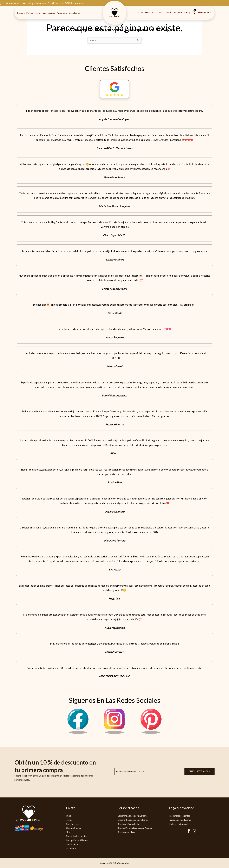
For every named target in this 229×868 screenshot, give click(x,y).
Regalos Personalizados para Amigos (135, 828)
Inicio (69, 816)
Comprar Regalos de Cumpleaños (133, 820)
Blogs (69, 832)
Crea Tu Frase (73, 824)
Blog (188, 12)
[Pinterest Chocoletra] (151, 733)
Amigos (52, 13)
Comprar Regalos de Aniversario (133, 816)
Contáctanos (72, 844)
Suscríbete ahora (200, 772)
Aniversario (62, 13)
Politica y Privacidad (179, 824)
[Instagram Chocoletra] (114, 733)
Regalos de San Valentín (129, 824)
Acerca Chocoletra (174, 12)
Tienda (20, 13)
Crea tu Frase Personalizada (151, 12)
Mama (37, 13)
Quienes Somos (73, 828)
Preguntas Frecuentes (77, 836)
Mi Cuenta (71, 849)
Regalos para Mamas (128, 832)
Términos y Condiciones (180, 820)
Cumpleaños (75, 13)
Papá (44, 13)
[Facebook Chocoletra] (78, 733)
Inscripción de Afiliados (77, 840)
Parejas (30, 13)
